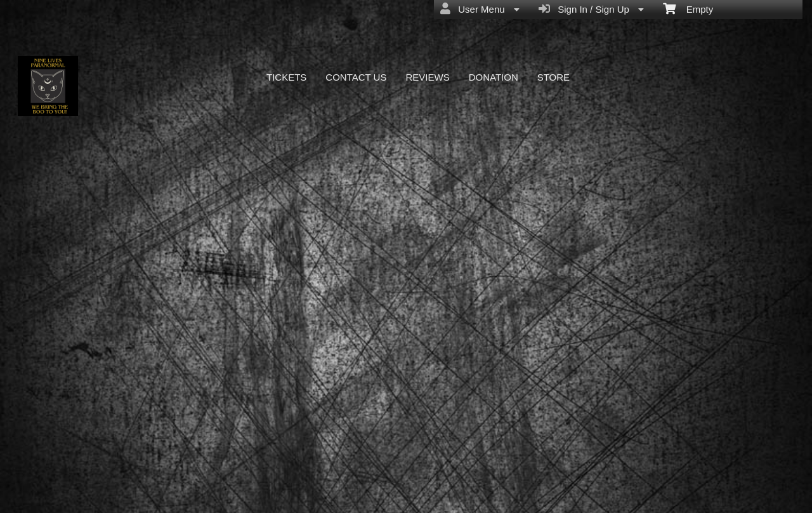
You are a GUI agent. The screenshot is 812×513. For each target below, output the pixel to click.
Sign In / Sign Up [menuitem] (591, 9)
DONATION (494, 77)
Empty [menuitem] (688, 8)
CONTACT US (356, 77)
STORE (553, 77)
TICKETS (286, 77)
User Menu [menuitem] (480, 9)
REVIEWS (427, 77)
